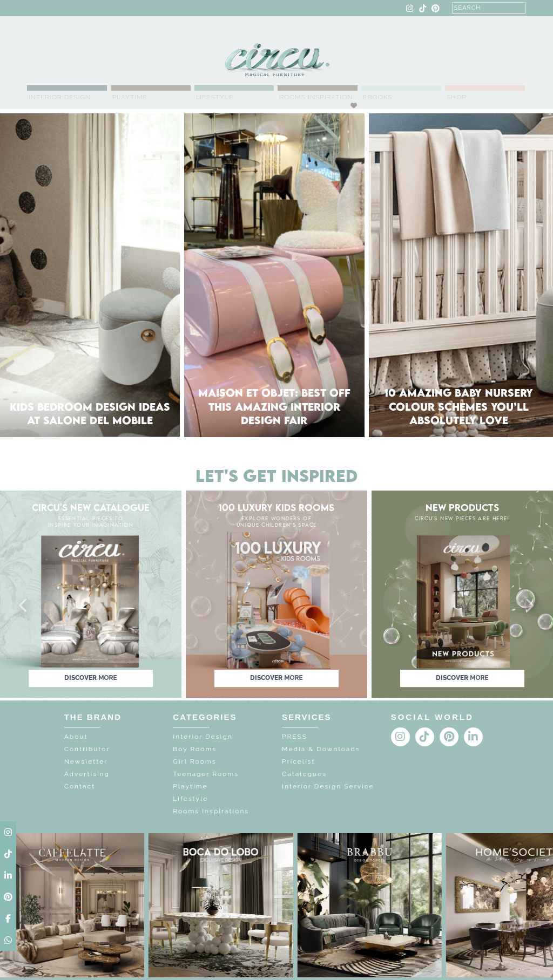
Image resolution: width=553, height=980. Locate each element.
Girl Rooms (194, 761)
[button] (24, 606)
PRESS (295, 737)
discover (91, 678)
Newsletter (86, 761)
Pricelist (299, 761)
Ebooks (377, 97)
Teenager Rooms (206, 774)
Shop (457, 97)
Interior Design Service (328, 786)
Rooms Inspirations (211, 811)
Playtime (130, 97)
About (76, 737)
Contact (80, 786)
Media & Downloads (321, 749)
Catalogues (304, 774)
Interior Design (60, 97)
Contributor (87, 749)
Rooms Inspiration (316, 97)
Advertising (87, 774)
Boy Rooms (195, 749)
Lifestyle (215, 97)
